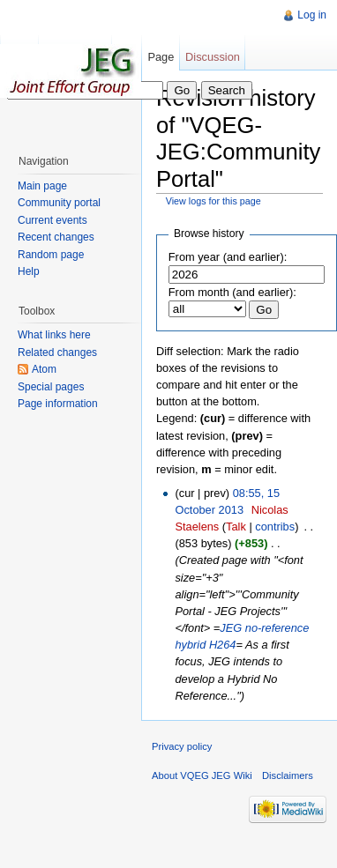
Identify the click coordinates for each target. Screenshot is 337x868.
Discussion (213, 57)
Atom (44, 369)
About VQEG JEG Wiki (202, 775)
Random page (51, 255)
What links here (54, 335)
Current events (52, 220)
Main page (42, 186)
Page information (58, 404)
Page (161, 57)
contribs (275, 527)
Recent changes (56, 237)
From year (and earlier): (228, 257)
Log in (312, 15)
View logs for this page (213, 201)
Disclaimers (288, 775)
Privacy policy (182, 746)
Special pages (51, 387)
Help (29, 271)
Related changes (57, 352)
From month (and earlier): (232, 292)
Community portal (59, 203)
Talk (236, 527)
